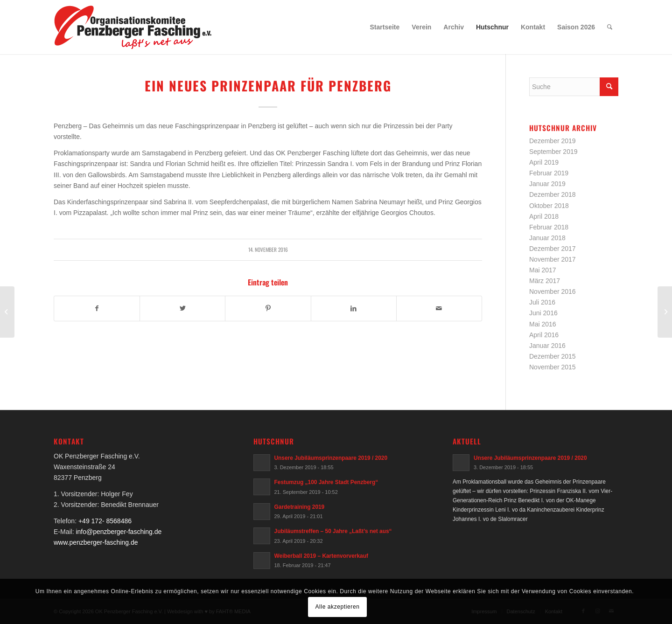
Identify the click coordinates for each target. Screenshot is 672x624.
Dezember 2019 (553, 141)
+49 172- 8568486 (105, 521)
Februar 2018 (549, 227)
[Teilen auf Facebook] (97, 309)
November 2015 (553, 367)
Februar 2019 (549, 173)
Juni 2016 (543, 313)
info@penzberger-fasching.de (119, 532)
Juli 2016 (542, 302)
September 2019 (553, 152)
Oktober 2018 (549, 206)
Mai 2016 (543, 324)
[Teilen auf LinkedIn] (354, 309)
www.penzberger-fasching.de (96, 542)
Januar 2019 (547, 184)
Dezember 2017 (553, 249)
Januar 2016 (547, 346)
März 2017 (545, 281)
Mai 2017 (543, 270)
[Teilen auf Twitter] (182, 309)
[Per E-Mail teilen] (439, 309)
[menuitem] (385, 27)
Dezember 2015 (553, 356)
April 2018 (544, 216)
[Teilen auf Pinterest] (268, 309)
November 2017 (553, 259)
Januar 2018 (547, 238)
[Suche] (610, 27)
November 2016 (553, 291)
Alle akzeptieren (338, 607)
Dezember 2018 (553, 194)
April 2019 (544, 162)
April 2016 (544, 335)
